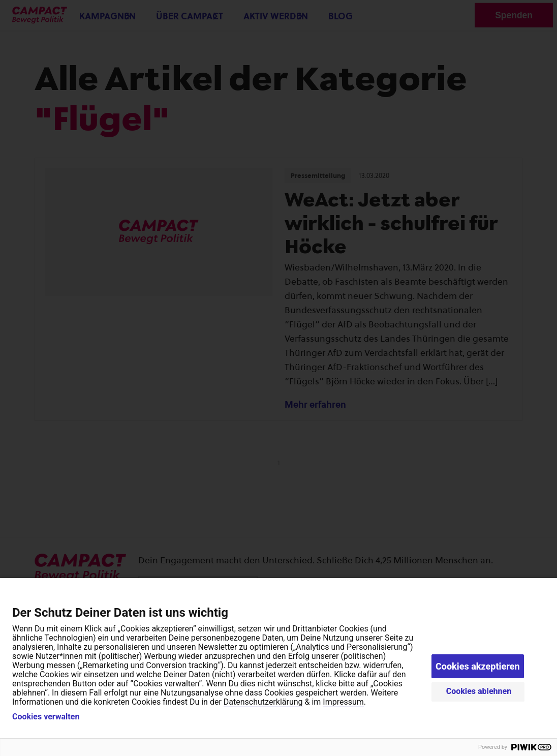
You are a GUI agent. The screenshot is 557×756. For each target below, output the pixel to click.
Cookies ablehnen (479, 691)
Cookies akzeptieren (478, 666)
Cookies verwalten (46, 717)
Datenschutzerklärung (263, 702)
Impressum (343, 702)
